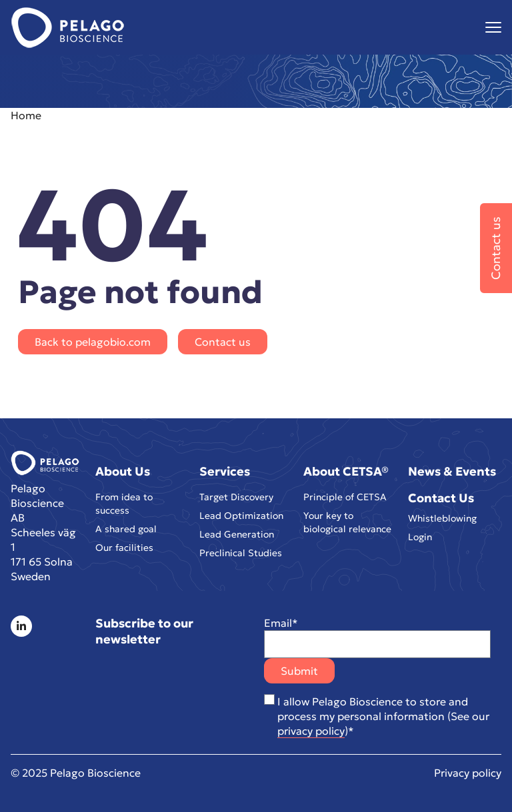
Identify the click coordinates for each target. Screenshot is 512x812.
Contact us (223, 342)
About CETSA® (346, 471)
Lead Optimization (241, 518)
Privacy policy (468, 773)
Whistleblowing (442, 520)
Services (225, 471)
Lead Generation (237, 538)
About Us (123, 471)
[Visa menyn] (493, 28)
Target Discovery (236, 498)
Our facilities (124, 553)
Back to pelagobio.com (93, 342)
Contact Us (441, 498)
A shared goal (126, 533)
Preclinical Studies (241, 558)
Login (420, 540)
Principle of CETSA (345, 498)
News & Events (452, 471)
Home (26, 115)
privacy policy (311, 731)
